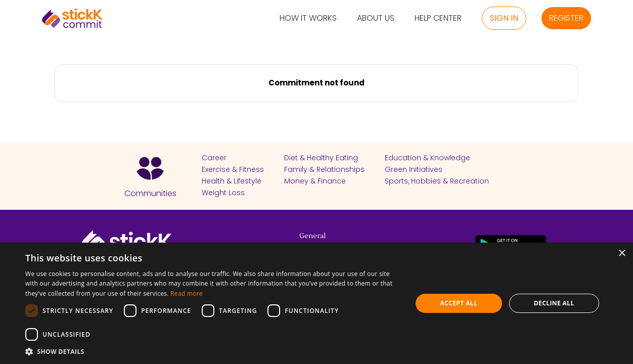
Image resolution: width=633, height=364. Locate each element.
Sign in (504, 18)
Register (566, 18)
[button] (213, 351)
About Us (376, 18)
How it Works (308, 18)
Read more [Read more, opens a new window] (187, 293)
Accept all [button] (459, 303)
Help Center (438, 18)
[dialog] (316, 303)
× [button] (622, 254)
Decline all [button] (554, 303)
